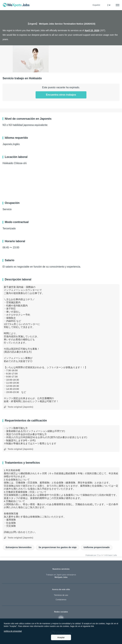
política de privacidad (13, 631)
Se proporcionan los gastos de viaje (58, 547)
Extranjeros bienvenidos (19, 547)
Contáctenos (61, 600)
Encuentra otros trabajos (61, 95)
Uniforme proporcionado (97, 547)
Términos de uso (61, 595)
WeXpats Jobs (61, 576)
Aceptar (61, 637)
